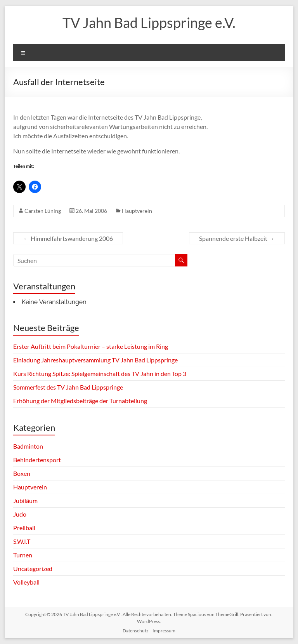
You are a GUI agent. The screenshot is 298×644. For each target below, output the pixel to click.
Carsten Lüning (43, 211)
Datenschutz (136, 631)
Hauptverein (137, 211)
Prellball (24, 528)
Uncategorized (33, 568)
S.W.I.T (22, 541)
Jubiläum (25, 500)
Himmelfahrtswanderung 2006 (68, 238)
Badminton (28, 446)
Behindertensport (37, 460)
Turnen (23, 555)
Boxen (22, 473)
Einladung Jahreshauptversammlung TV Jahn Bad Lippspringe (95, 360)
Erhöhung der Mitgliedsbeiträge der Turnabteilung (80, 401)
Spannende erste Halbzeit (237, 238)
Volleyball (26, 582)
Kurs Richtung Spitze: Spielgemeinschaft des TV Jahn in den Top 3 (100, 373)
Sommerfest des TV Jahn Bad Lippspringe (68, 387)
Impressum (164, 631)
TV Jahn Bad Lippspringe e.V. (149, 23)
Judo (20, 514)
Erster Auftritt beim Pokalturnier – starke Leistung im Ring (91, 346)
